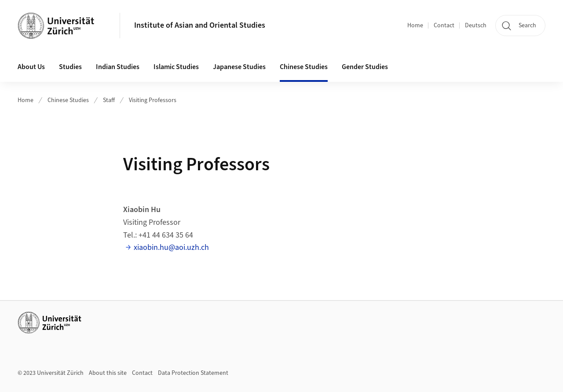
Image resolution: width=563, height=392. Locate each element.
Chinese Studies (68, 100)
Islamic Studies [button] (176, 67)
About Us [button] (31, 67)
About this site (108, 373)
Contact (444, 26)
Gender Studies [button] (365, 67)
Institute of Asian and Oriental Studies (200, 25)
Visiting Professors (153, 100)
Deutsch (476, 26)
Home (415, 26)
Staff (109, 100)
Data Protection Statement (193, 373)
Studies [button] (70, 67)
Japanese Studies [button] (239, 67)
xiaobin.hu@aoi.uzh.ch (171, 247)
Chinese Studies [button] (304, 67)
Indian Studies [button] (118, 67)
